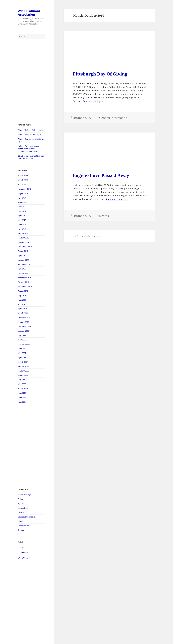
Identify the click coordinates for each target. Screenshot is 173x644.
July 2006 (22, 380)
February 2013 (24, 233)
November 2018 (25, 189)
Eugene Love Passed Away (101, 175)
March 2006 (23, 389)
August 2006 (23, 375)
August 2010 (23, 291)
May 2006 (22, 384)
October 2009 (24, 331)
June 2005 (22, 393)
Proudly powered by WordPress (86, 236)
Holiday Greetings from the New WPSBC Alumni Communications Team (29, 149)
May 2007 (22, 353)
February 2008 (24, 344)
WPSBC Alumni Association (29, 13)
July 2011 (22, 269)
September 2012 (25, 247)
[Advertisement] (32, 81)
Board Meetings (25, 495)
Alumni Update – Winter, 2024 (31, 130)
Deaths (21, 512)
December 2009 (25, 326)
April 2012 (22, 256)
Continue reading (93, 101)
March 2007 (23, 362)
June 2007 (22, 349)
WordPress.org (24, 558)
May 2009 (22, 340)
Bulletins (22, 499)
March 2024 (23, 176)
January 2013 (23, 238)
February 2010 (24, 318)
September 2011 (25, 264)
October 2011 (24, 260)
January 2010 (23, 322)
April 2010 (22, 309)
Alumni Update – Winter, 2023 (31, 135)
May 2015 (22, 220)
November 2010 (25, 278)
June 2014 (22, 224)
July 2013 (22, 229)
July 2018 (22, 198)
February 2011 (24, 273)
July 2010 (22, 295)
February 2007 (24, 366)
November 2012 (25, 242)
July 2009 (22, 335)
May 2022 (22, 185)
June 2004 (22, 397)
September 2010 (25, 287)
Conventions (23, 508)
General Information (27, 517)
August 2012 (23, 251)
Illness (21, 521)
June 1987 (22, 402)
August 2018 (23, 193)
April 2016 (22, 216)
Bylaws (21, 504)
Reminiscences (24, 526)
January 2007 (23, 371)
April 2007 (22, 358)
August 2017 (23, 202)
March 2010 (23, 313)
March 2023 (23, 180)
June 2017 (22, 207)
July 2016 (22, 211)
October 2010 (24, 282)
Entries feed (23, 547)
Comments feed (24, 553)
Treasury (22, 530)
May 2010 (22, 304)
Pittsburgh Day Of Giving (100, 74)
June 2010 (22, 300)
